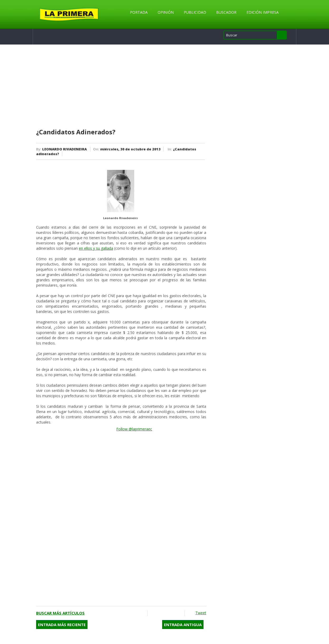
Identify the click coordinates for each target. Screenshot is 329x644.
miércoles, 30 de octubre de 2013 (130, 149)
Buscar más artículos (60, 613)
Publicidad (195, 12)
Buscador (226, 12)
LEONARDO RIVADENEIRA (64, 149)
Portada (139, 12)
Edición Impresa (263, 12)
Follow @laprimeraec (134, 429)
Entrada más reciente (62, 625)
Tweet (201, 613)
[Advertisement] (121, 87)
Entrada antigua (183, 625)
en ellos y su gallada (96, 248)
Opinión (166, 12)
